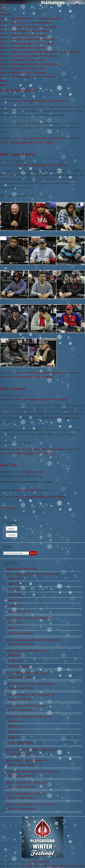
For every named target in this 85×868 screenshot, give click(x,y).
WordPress (71, 866)
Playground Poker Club (39, 862)
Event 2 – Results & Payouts (21, 633)
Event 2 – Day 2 (15, 628)
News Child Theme (30, 866)
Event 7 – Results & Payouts (21, 699)
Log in (81, 866)
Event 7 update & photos (17, 154)
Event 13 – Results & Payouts (22, 787)
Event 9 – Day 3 (15, 737)
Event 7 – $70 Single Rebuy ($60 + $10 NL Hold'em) (29, 695)
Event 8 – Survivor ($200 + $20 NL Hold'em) (26, 706)
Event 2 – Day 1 (15, 622)
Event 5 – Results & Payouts (21, 677)
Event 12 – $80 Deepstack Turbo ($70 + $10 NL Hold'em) (32, 772)
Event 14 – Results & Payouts (22, 798)
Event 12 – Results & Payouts (22, 776)
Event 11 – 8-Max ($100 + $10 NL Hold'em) (26, 761)
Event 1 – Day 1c (16, 589)
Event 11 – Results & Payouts (22, 765)
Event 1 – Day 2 (15, 600)
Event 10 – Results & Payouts (22, 754)
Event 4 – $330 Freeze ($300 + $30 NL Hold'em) (28, 651)
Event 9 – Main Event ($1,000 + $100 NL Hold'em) (28, 717)
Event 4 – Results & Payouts (21, 666)
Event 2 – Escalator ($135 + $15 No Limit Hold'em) (29, 618)
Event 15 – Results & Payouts (22, 809)
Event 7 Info (9, 465)
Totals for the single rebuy (18, 90)
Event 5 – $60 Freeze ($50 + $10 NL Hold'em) (27, 673)
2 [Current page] (1, 516)
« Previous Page (8, 508)
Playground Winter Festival (14, 2)
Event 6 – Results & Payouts (21, 688)
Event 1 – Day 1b (16, 584)
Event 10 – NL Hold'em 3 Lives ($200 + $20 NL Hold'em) (31, 750)
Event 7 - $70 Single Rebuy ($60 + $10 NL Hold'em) (40, 101)
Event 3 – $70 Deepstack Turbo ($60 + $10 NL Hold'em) (32, 640)
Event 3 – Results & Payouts (21, 644)
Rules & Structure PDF (26, 490)
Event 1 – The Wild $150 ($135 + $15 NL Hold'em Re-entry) (33, 574)
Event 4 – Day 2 (15, 661)
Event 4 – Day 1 (15, 655)
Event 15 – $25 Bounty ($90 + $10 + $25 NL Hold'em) (30, 804)
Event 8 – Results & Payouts (21, 710)
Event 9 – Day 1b (16, 726)
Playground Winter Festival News (21, 569)
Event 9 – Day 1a (16, 721)
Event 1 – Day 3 (15, 606)
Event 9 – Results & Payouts (21, 743)
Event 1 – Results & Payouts (21, 611)
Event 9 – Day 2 (15, 732)
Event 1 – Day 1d (16, 595)
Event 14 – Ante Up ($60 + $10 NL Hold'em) (26, 794)
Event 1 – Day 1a (16, 578)
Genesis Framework (53, 866)
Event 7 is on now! (13, 389)
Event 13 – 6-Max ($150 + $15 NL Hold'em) (26, 783)
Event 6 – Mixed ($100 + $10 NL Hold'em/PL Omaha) (30, 684)
